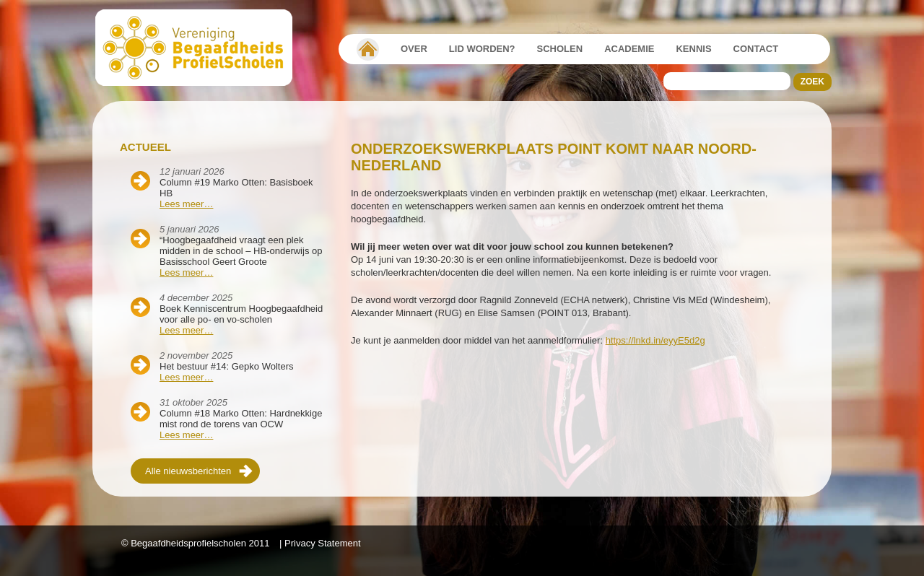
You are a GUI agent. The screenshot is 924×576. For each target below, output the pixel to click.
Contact (756, 49)
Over (414, 49)
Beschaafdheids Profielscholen (200, 48)
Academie (629, 49)
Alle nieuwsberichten (188, 471)
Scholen (560, 49)
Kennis (693, 49)
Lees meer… (186, 204)
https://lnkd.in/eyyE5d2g (655, 340)
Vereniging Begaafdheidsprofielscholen (368, 49)
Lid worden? (482, 49)
